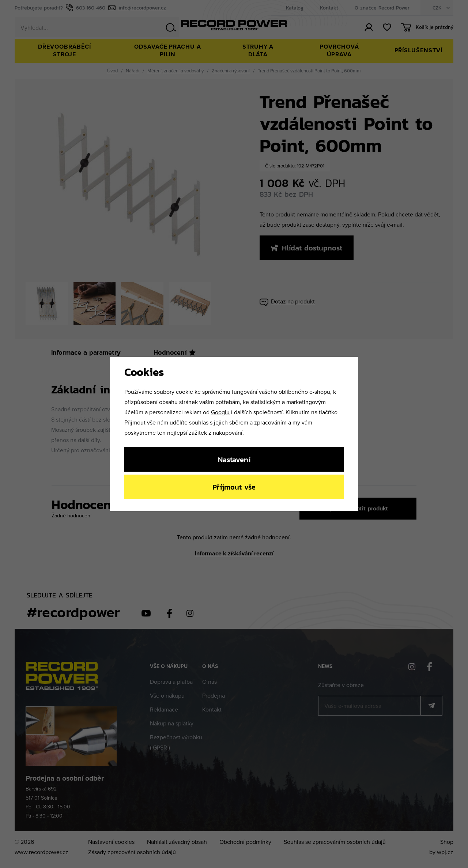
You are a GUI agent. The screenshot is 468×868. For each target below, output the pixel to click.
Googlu (220, 412)
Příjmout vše (234, 487)
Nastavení (234, 459)
